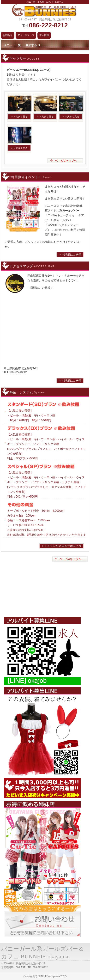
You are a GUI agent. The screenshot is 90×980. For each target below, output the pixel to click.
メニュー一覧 (22, 45)
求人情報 (44, 35)
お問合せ (8, 35)
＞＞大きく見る (19, 117)
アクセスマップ (26, 35)
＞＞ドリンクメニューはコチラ (61, 546)
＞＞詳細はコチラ (70, 255)
